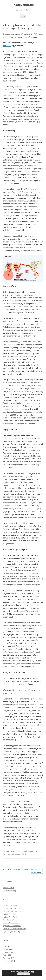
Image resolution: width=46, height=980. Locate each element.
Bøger (5, 946)
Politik (36, 851)
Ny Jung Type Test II (10, 917)
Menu (23, 16)
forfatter (7, 46)
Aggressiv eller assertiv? (12, 926)
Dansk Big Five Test (10, 905)
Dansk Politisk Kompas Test (13, 908)
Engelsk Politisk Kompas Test (14, 911)
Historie (30, 851)
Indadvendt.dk (23, 5)
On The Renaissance (12, 869)
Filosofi (24, 851)
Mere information (28, 972)
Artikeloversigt (8, 888)
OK (24, 974)
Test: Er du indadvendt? (12, 923)
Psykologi (7, 854)
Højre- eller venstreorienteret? (14, 929)
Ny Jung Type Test (10, 914)
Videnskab (15, 854)
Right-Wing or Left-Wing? (12, 932)
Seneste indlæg (10, 891)
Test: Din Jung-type (10, 920)
